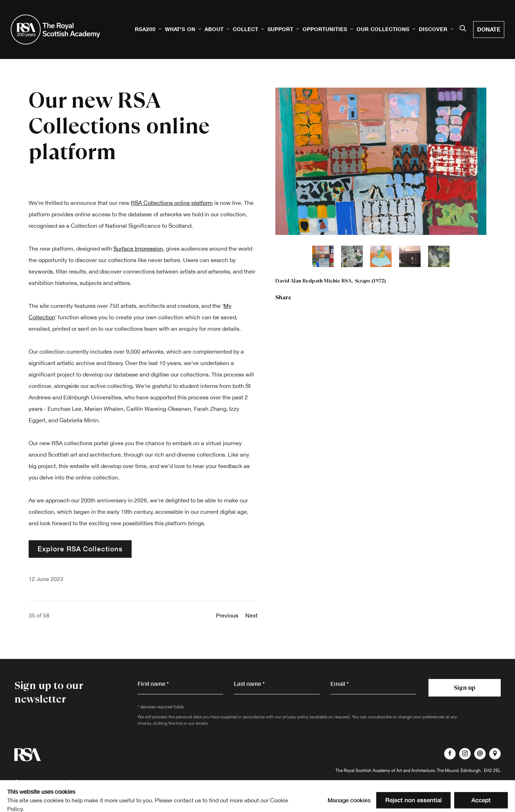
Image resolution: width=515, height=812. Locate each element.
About (214, 29)
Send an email (480, 754)
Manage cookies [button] (476, 793)
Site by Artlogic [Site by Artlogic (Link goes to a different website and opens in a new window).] (113, 793)
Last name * (249, 683)
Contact (25, 782)
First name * (153, 683)
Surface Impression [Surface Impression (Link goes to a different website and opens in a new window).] (138, 248)
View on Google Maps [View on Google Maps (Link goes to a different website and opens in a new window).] (495, 754)
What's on (180, 29)
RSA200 (145, 29)
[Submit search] (463, 29)
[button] (323, 256)
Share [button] (283, 297)
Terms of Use (102, 782)
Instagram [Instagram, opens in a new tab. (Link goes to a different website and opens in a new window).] (465, 754)
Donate (489, 29)
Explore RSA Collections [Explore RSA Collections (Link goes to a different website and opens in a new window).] (80, 549)
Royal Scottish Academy (55, 29)
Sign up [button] (465, 688)
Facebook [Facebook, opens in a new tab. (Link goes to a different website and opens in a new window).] (450, 754)
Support (281, 29)
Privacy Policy (60, 782)
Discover (433, 29)
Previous (227, 615)
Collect (246, 29)
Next (251, 615)
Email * (340, 683)
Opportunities (325, 29)
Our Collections (383, 29)
